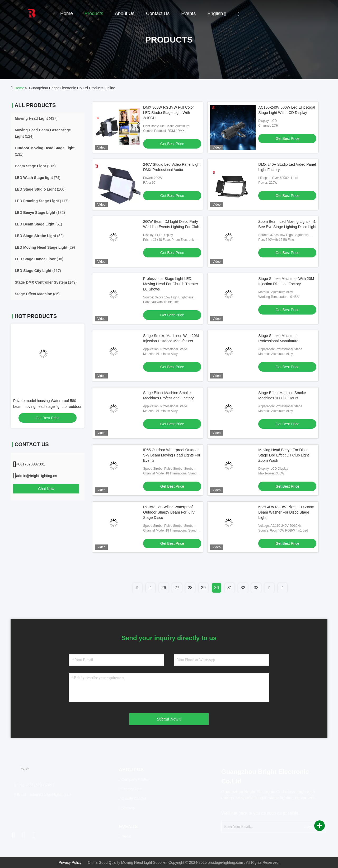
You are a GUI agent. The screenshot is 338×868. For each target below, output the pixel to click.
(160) (40, 189)
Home (67, 13)
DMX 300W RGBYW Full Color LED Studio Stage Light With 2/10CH (168, 113)
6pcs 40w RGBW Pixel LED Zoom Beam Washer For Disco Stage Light (286, 512)
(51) (38, 224)
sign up (311, 827)
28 (190, 588)
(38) (39, 259)
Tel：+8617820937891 (34, 785)
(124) (43, 133)
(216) (35, 166)
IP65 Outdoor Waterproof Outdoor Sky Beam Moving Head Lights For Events (172, 455)
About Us (125, 13)
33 (256, 588)
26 (164, 588)
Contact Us (158, 13)
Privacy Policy (70, 862)
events (188, 13)
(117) (42, 201)
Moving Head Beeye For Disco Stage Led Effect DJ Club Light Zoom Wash (283, 455)
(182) (40, 213)
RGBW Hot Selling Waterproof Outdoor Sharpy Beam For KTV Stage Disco (169, 512)
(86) (37, 294)
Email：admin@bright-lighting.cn (43, 795)
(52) (39, 236)
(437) (36, 118)
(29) (45, 247)
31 (230, 588)
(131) (45, 151)
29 (203, 588)
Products (94, 13)
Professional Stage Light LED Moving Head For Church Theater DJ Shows (171, 284)
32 (243, 588)
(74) (38, 178)
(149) (46, 282)
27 (177, 588)
